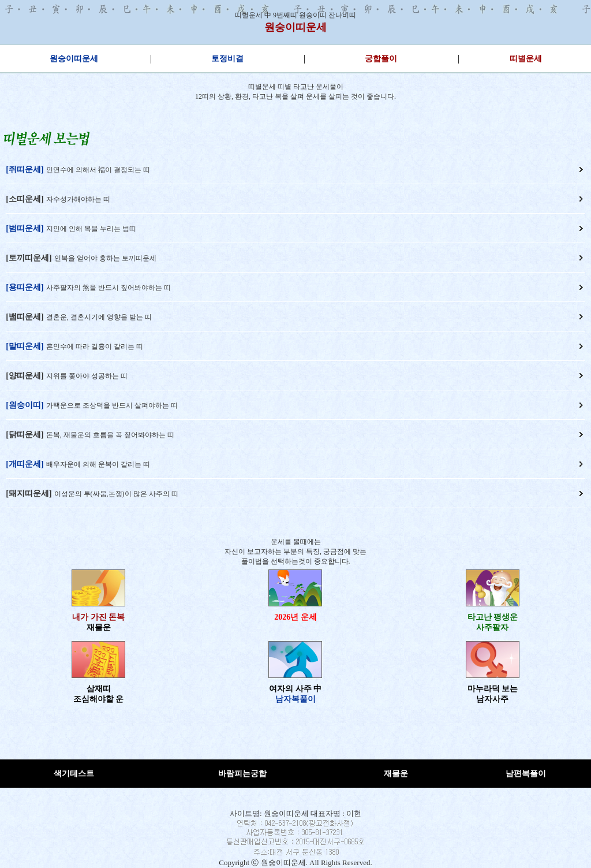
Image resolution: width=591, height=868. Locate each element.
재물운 (396, 774)
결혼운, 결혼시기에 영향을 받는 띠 (99, 317)
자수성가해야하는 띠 (78, 199)
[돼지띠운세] (29, 493)
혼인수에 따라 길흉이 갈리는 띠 (95, 347)
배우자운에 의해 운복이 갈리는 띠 (98, 464)
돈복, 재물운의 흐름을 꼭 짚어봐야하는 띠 (110, 435)
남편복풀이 (526, 774)
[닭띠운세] (25, 435)
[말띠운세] (25, 346)
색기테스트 (74, 774)
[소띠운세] (25, 199)
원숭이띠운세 (295, 27)
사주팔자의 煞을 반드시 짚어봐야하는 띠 (109, 288)
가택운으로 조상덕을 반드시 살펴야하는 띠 (112, 405)
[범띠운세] (25, 228)
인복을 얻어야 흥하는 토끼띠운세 (105, 258)
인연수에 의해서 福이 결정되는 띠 (98, 170)
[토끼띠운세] (29, 258)
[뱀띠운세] (25, 317)
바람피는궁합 (242, 774)
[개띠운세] (25, 464)
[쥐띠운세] (25, 169)
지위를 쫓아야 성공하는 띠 (87, 376)
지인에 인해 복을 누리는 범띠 (91, 229)
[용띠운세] (25, 287)
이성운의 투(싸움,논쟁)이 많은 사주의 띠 (116, 494)
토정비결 (227, 59)
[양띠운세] (25, 376)
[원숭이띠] (25, 405)
